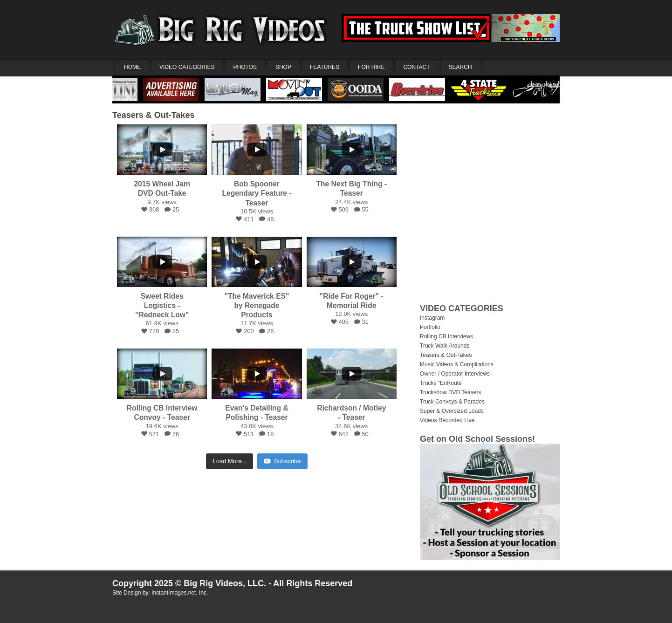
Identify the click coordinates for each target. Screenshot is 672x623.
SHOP (283, 67)
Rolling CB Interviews (446, 336)
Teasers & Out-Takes (153, 115)
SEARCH (460, 67)
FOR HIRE (371, 67)
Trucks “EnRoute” (442, 383)
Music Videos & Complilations (457, 364)
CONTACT (416, 67)
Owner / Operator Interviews (455, 374)
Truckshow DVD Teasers (450, 392)
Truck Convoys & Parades (452, 402)
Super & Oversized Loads (452, 411)
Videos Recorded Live (447, 420)
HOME (132, 67)
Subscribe (282, 461)
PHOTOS (245, 67)
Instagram (432, 318)
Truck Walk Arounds (445, 346)
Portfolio (430, 327)
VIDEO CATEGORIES (187, 67)
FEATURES (325, 67)
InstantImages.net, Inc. (180, 593)
